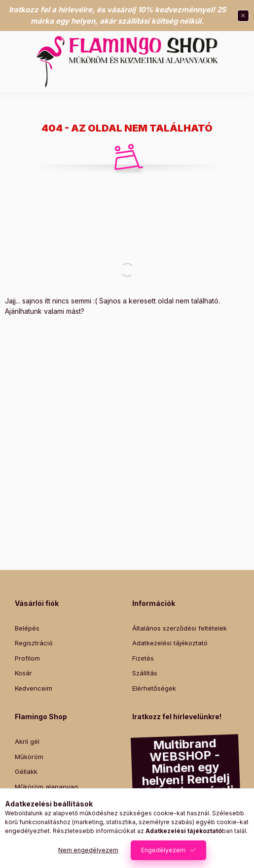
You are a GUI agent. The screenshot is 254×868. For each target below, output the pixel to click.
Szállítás (145, 673)
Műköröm (29, 757)
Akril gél (27, 741)
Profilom (27, 658)
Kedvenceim (34, 688)
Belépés (27, 628)
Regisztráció (34, 643)
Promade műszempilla (49, 801)
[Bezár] (243, 16)
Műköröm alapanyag (46, 787)
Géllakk (26, 771)
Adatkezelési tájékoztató (170, 643)
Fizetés (143, 658)
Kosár (23, 673)
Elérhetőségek (154, 688)
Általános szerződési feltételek (180, 628)
